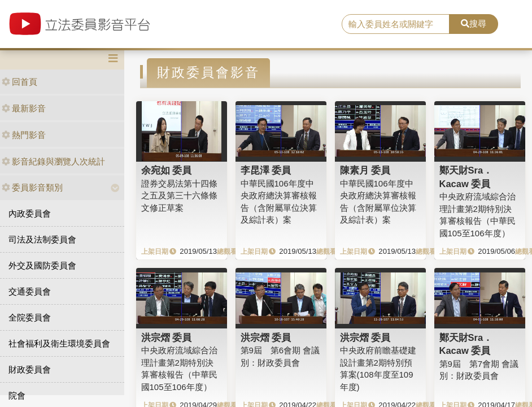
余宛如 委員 (167, 170)
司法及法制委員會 (42, 239)
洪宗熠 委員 (167, 337)
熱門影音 (24, 135)
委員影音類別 (32, 187)
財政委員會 (30, 369)
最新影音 (24, 108)
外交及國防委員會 (42, 265)
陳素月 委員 (365, 170)
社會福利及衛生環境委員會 (59, 343)
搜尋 (474, 23)
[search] (396, 24)
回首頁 (19, 82)
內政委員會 (30, 213)
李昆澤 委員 (266, 170)
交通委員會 (30, 291)
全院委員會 (30, 317)
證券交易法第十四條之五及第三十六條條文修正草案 (179, 196)
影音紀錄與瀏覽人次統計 (53, 161)
